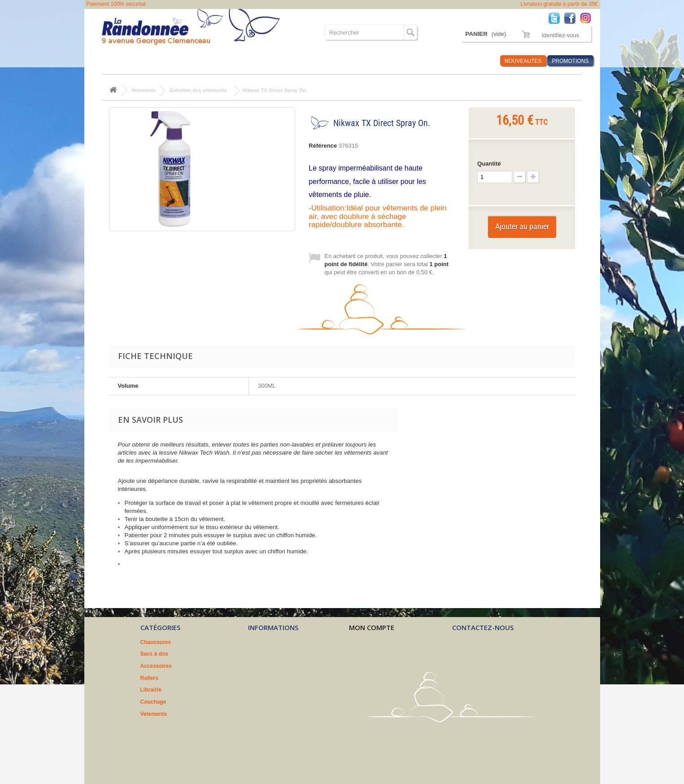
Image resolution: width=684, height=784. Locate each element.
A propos (260, 678)
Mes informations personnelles (389, 678)
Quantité (489, 164)
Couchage (299, 61)
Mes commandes (371, 642)
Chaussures (112, 61)
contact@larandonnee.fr (502, 682)
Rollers (232, 61)
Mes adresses (367, 666)
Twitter (556, 18)
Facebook (572, 18)
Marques (437, 61)
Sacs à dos (153, 61)
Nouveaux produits (272, 642)
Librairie (264, 61)
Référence (323, 146)
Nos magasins (266, 654)
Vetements (337, 61)
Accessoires (195, 61)
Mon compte (372, 627)
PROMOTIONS (570, 61)
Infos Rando (476, 61)
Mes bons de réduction (378, 690)
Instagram (588, 18)
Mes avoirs (363, 654)
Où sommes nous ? (389, 61)
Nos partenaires (268, 690)
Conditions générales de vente (287, 666)
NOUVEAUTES (523, 61)
